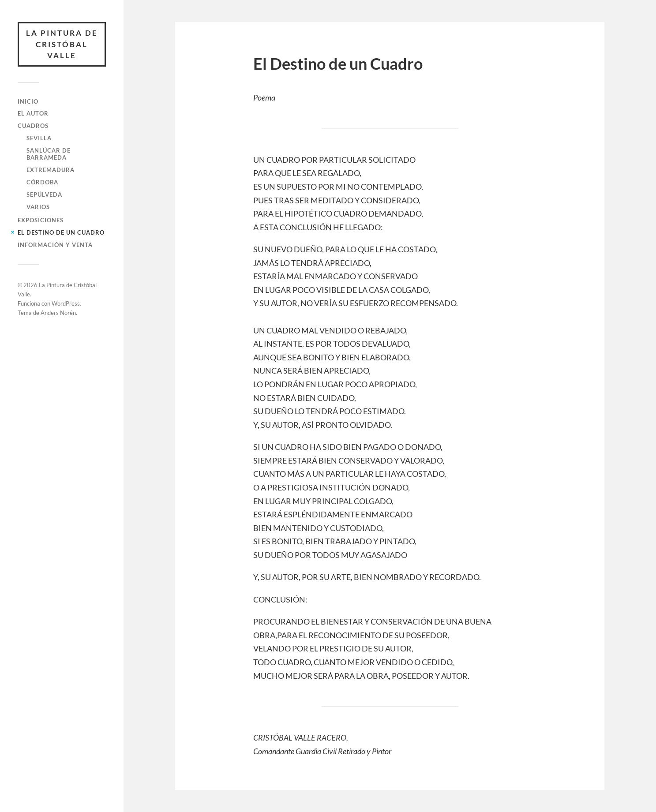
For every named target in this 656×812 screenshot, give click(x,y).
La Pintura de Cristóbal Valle (62, 44)
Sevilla (39, 138)
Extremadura (51, 170)
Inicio (28, 101)
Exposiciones (41, 220)
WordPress (66, 303)
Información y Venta (55, 245)
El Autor (33, 113)
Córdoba (42, 182)
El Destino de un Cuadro (61, 232)
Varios (38, 207)
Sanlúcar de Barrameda (49, 154)
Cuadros (33, 126)
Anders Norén (58, 313)
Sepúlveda (44, 195)
